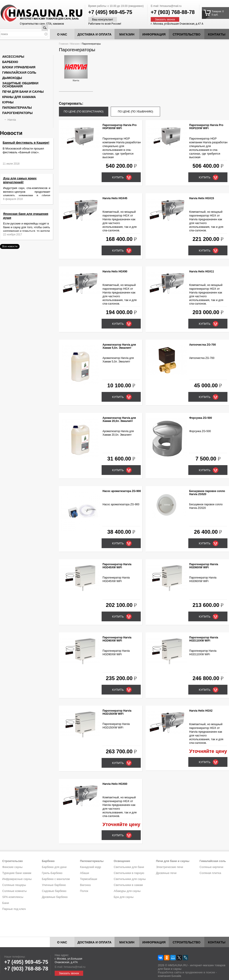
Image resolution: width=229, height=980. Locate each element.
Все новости (10, 246)
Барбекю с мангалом (56, 879)
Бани (6, 903)
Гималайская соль (19, 73)
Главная (64, 44)
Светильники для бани (129, 867)
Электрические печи (169, 867)
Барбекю (10, 62)
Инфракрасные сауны (17, 879)
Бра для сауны (124, 897)
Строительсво (12, 861)
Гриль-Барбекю (52, 873)
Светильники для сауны (130, 879)
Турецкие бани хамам (17, 873)
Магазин (127, 34)
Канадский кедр (91, 867)
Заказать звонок (165, 20)
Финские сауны (12, 867)
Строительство (187, 34)
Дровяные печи (166, 873)
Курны (8, 102)
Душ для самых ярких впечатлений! (23, 184)
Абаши (85, 873)
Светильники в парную (129, 873)
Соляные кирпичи (212, 867)
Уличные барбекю (54, 885)
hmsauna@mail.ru (171, 6)
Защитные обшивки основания (20, 85)
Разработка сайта (170, 972)
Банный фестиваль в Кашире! (26, 143)
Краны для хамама (19, 97)
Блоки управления (19, 67)
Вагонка (85, 885)
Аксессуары (13, 57)
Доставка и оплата (95, 34)
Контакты (217, 34)
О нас (62, 34)
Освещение (122, 861)
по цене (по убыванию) (136, 112)
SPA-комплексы (13, 897)
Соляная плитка (210, 873)
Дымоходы (12, 78)
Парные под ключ (14, 909)
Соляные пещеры (14, 885)
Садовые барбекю (54, 891)
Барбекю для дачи (54, 867)
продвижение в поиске (200, 972)
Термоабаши (89, 879)
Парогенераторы (17, 113)
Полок (84, 891)
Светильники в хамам (128, 885)
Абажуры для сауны (127, 891)
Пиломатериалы (17, 108)
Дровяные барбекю (55, 897)
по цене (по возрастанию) (83, 112)
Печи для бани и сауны (23, 92)
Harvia (76, 68)
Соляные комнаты (14, 891)
